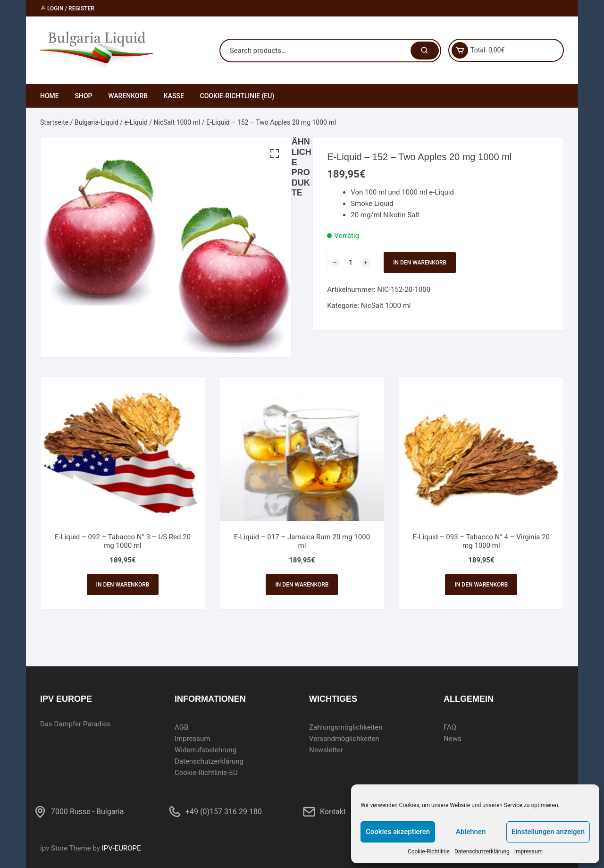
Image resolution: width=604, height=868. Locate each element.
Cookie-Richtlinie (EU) (237, 96)
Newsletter (326, 750)
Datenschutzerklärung (482, 851)
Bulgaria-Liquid (96, 122)
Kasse (174, 96)
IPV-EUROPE (122, 848)
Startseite (54, 122)
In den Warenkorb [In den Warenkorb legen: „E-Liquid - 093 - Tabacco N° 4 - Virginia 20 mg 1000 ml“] (481, 585)
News (453, 739)
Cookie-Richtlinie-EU (206, 773)
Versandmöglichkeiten (344, 739)
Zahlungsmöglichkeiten (346, 727)
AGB (181, 727)
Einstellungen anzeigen (548, 832)
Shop (83, 96)
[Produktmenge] (351, 263)
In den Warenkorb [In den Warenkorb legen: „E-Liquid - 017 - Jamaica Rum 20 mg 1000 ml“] (302, 585)
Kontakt (333, 812)
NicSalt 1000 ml (177, 122)
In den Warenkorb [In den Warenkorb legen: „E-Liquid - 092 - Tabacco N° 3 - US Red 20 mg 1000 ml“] (123, 585)
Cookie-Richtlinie (429, 851)
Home (50, 96)
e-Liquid (136, 122)
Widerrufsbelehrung (206, 750)
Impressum (528, 851)
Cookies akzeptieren (398, 832)
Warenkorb (128, 96)
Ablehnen (471, 832)
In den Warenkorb (420, 263)
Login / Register (67, 9)
